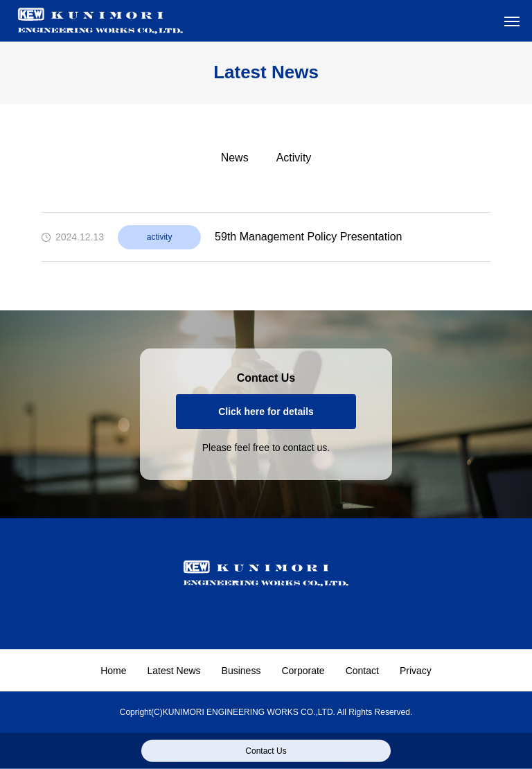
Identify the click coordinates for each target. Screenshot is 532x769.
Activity (294, 158)
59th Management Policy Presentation (308, 237)
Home (113, 671)
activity (160, 237)
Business (241, 671)
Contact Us (266, 751)
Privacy (416, 671)
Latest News (174, 671)
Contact (362, 671)
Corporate (303, 671)
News (235, 158)
